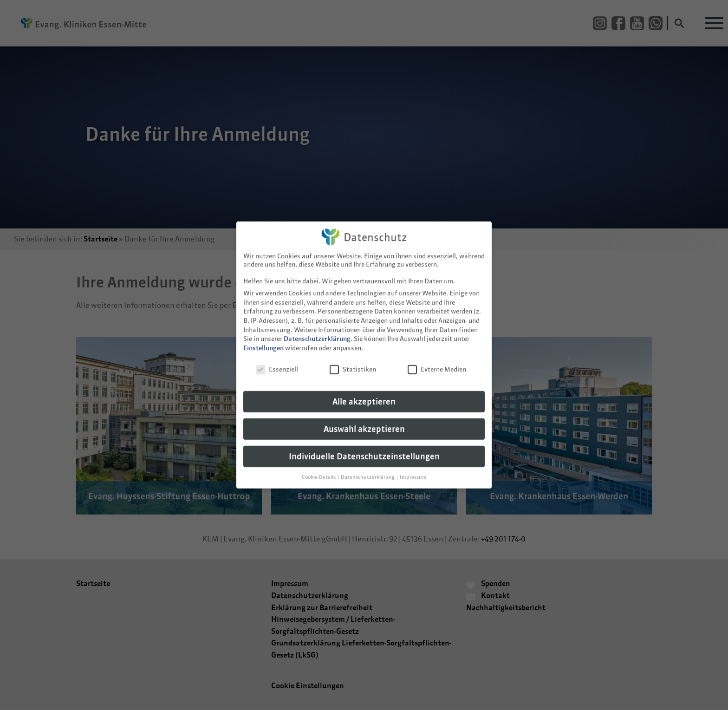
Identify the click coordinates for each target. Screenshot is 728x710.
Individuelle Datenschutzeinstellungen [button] (364, 450)
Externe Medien (437, 363)
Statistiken (353, 363)
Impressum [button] (413, 470)
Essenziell (277, 363)
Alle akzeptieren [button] (364, 395)
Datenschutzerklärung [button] (368, 470)
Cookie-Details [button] (319, 470)
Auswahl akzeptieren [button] (364, 422)
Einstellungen (263, 341)
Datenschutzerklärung (317, 332)
